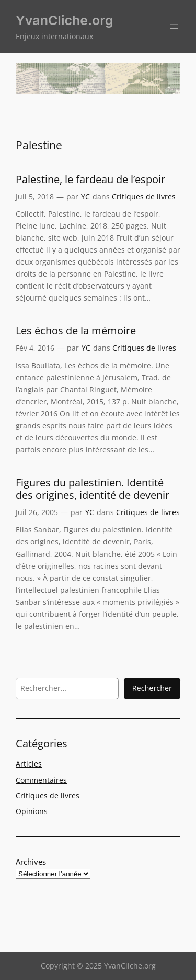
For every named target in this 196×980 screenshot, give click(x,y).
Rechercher (152, 688)
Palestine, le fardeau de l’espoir (90, 180)
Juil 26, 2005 (37, 512)
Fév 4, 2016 (35, 348)
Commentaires (41, 780)
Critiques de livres (144, 196)
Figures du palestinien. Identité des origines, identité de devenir (93, 489)
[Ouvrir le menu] (174, 27)
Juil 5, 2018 (35, 196)
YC (85, 196)
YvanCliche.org (64, 20)
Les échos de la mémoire (76, 331)
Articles (29, 764)
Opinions (32, 811)
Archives (31, 862)
